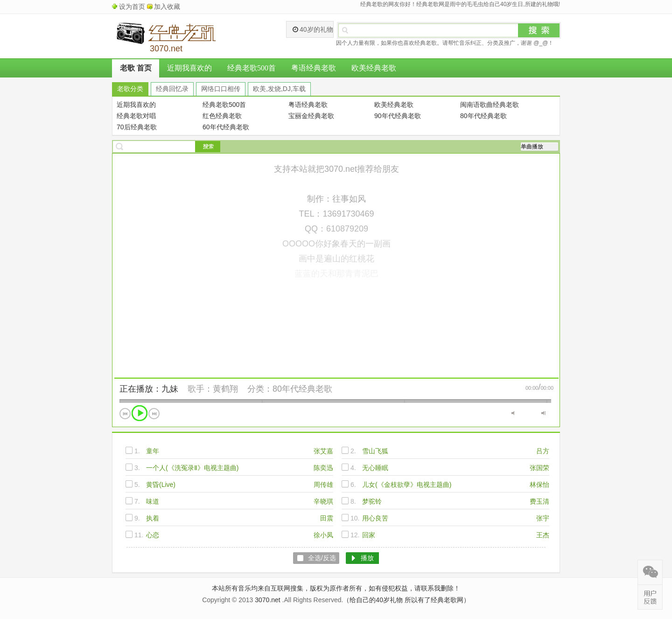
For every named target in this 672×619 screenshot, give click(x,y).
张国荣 (539, 468)
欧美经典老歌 (374, 68)
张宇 (543, 518)
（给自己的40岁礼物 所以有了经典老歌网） (406, 600)
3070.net (268, 600)
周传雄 (323, 485)
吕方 (543, 451)
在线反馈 (650, 597)
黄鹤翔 (225, 389)
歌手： (200, 389)
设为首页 (132, 7)
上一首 (125, 414)
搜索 (539, 30)
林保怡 (539, 485)
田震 (327, 518)
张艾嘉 (323, 451)
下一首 (154, 414)
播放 (140, 413)
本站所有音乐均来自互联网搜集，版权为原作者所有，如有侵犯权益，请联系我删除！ (336, 588)
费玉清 (539, 501)
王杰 (543, 535)
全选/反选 (322, 558)
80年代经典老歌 (302, 389)
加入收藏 (167, 7)
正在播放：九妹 (149, 389)
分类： (260, 389)
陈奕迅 (323, 468)
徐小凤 (323, 535)
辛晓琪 (323, 501)
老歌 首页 (136, 68)
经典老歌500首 (252, 68)
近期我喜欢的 (189, 68)
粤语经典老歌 (314, 68)
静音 (514, 413)
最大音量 (543, 413)
